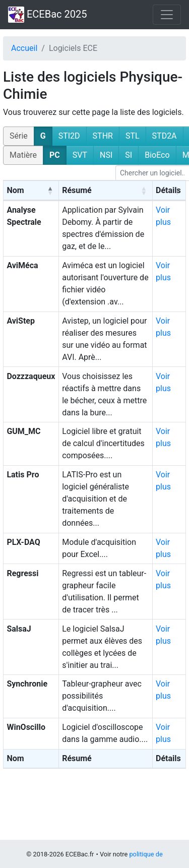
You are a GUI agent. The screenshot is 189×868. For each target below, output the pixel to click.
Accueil (24, 48)
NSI (106, 155)
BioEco (157, 155)
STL (133, 136)
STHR (103, 136)
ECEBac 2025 (47, 15)
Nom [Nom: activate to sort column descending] (15, 190)
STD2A (165, 136)
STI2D (69, 136)
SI (129, 155)
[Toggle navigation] (167, 15)
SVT (80, 155)
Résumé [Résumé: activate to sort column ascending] (77, 190)
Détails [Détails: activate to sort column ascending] (168, 190)
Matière (23, 155)
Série (19, 136)
